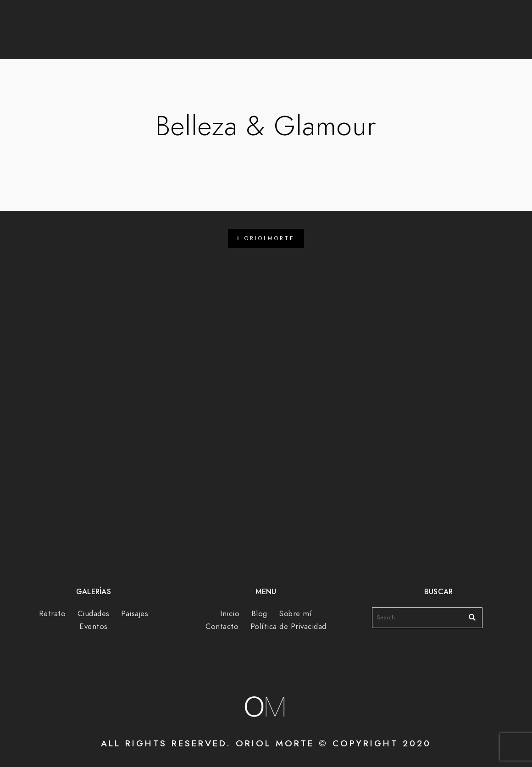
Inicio (230, 614)
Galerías (280, 37)
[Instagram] (414, 19)
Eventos (94, 626)
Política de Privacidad (288, 626)
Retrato (53, 614)
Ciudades (94, 614)
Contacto (411, 37)
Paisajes (135, 614)
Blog (226, 37)
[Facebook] (398, 19)
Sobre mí (344, 37)
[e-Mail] (431, 19)
